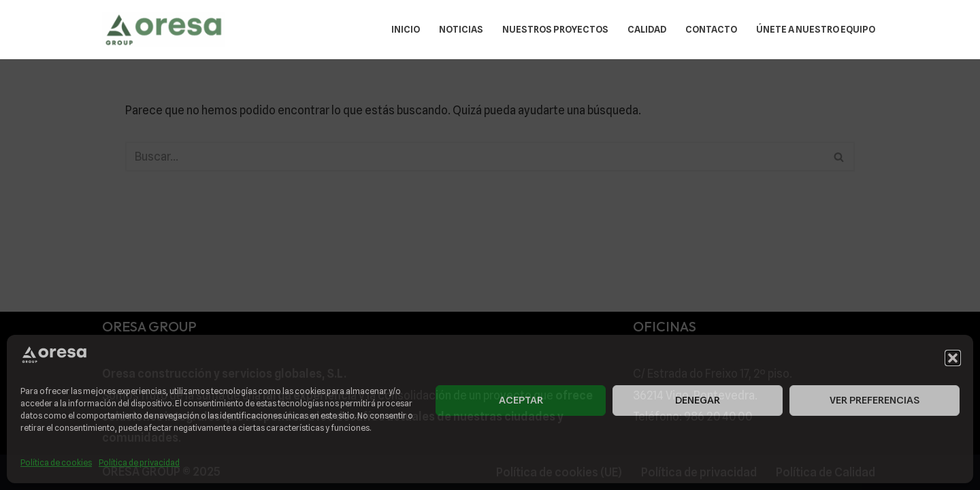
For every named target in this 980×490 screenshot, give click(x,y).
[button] (953, 358)
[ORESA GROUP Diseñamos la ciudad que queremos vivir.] (164, 30)
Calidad (647, 29)
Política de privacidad (139, 462)
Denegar (698, 400)
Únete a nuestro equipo (816, 29)
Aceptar (521, 400)
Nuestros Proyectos (555, 29)
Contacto (711, 29)
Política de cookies (56, 462)
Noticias (461, 29)
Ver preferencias (875, 400)
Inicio (406, 29)
